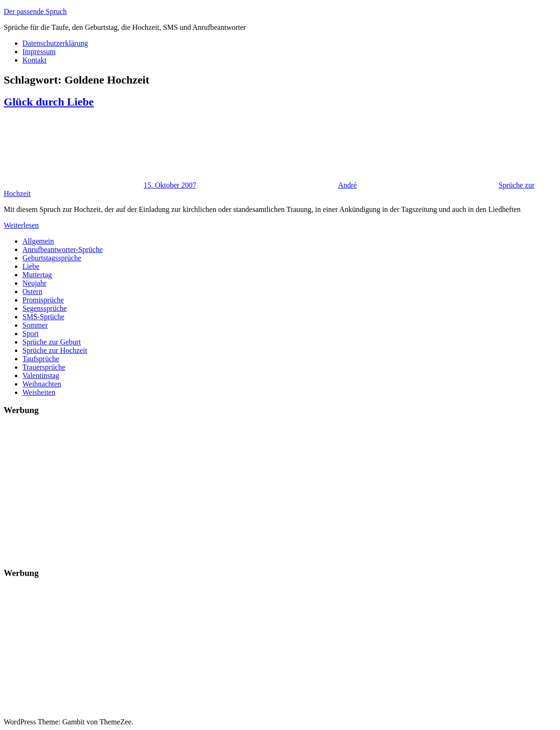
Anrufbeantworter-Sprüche (63, 249)
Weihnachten (42, 384)
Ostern (32, 291)
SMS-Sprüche (43, 317)
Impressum (39, 52)
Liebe (31, 266)
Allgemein (38, 241)
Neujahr (35, 283)
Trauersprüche (44, 367)
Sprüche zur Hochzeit (55, 350)
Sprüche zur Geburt (52, 342)
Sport (31, 333)
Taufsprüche (41, 359)
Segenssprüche (45, 308)
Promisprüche (43, 300)
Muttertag (37, 275)
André (347, 185)
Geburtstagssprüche (52, 258)
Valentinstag (41, 376)
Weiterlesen (21, 225)
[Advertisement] (280, 490)
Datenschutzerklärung (55, 43)
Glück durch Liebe (49, 102)
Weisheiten (39, 392)
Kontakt (35, 60)
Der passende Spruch (35, 11)
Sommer (35, 325)
